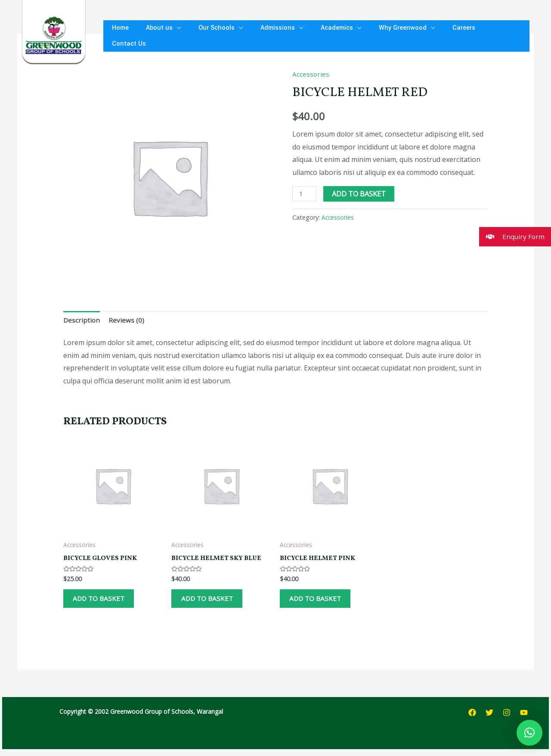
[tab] (82, 321)
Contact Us (484, 36)
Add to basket (360, 194)
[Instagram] (507, 720)
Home (119, 36)
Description (82, 320)
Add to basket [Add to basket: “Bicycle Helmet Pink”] (323, 603)
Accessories (311, 74)
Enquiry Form (511, 237)
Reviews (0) (127, 320)
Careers (441, 36)
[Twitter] (489, 720)
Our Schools (208, 36)
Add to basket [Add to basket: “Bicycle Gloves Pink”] (107, 603)
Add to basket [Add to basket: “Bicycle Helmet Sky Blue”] (215, 603)
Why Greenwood (384, 36)
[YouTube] (524, 720)
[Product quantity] (305, 194)
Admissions (266, 36)
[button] (529, 733)
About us (154, 36)
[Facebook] (472, 720)
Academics (321, 36)
